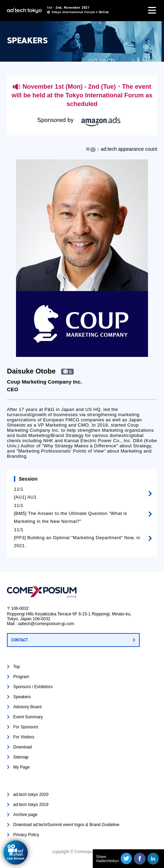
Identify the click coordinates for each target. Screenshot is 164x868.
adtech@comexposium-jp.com (46, 624)
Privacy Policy (26, 835)
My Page (21, 767)
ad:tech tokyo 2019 (31, 805)
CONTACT (19, 640)
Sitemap (21, 757)
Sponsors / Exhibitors (33, 687)
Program (21, 677)
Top (17, 667)
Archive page (25, 815)
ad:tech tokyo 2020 (31, 795)
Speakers (22, 697)
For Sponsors (26, 727)
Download (22, 747)
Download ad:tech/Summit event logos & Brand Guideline (66, 825)
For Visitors (24, 737)
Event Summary (28, 717)
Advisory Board (27, 707)
